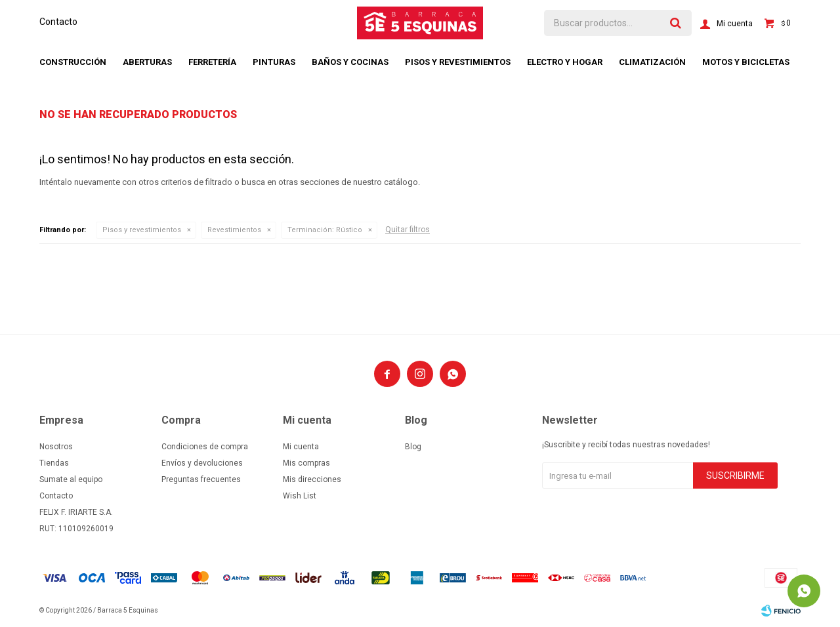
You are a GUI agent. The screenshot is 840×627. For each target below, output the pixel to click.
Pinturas (274, 62)
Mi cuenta (301, 447)
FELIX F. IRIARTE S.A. (76, 512)
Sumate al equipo (71, 479)
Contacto (58, 22)
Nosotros (56, 447)
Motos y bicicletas (746, 62)
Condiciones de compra (205, 447)
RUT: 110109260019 (76, 529)
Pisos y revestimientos (458, 62)
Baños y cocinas (350, 62)
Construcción (73, 62)
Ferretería (212, 62)
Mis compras (306, 463)
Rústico (325, 230)
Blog (413, 447)
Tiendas (54, 463)
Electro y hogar (565, 62)
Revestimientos (234, 230)
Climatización (652, 62)
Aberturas (147, 62)
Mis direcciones (312, 479)
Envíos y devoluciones (202, 463)
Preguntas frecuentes (201, 479)
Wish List (300, 496)
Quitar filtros (408, 230)
